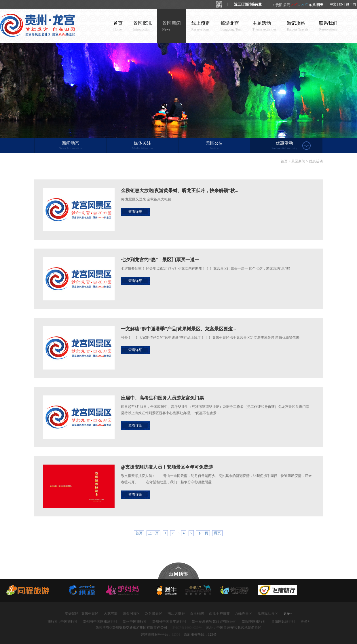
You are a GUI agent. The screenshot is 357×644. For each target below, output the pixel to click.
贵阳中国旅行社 (254, 622)
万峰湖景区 (244, 613)
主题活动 (264, 26)
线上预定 (201, 26)
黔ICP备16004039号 (187, 628)
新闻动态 (70, 146)
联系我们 (328, 26)
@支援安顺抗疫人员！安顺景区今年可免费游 (167, 467)
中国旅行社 (69, 622)
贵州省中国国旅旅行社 (100, 622)
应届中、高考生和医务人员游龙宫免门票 (162, 398)
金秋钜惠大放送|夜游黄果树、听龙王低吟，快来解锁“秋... (180, 191)
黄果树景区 (90, 613)
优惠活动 (284, 146)
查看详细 (135, 212)
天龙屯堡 (111, 613)
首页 (118, 26)
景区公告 (214, 146)
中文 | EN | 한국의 (343, 4)
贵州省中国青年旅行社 (169, 622)
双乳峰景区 (154, 613)
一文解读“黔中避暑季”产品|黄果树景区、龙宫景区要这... (178, 329)
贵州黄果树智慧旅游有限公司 (214, 622)
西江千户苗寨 (219, 613)
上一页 (153, 533)
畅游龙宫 (231, 26)
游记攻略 (298, 26)
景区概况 (143, 26)
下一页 (203, 533)
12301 (176, 634)
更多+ (288, 613)
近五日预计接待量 (248, 4)
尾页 (217, 533)
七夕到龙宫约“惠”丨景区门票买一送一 (160, 260)
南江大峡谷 (176, 613)
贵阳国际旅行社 (283, 622)
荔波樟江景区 (268, 613)
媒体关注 (142, 146)
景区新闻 (172, 26)
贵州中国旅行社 (135, 622)
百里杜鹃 (197, 613)
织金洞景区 (131, 613)
